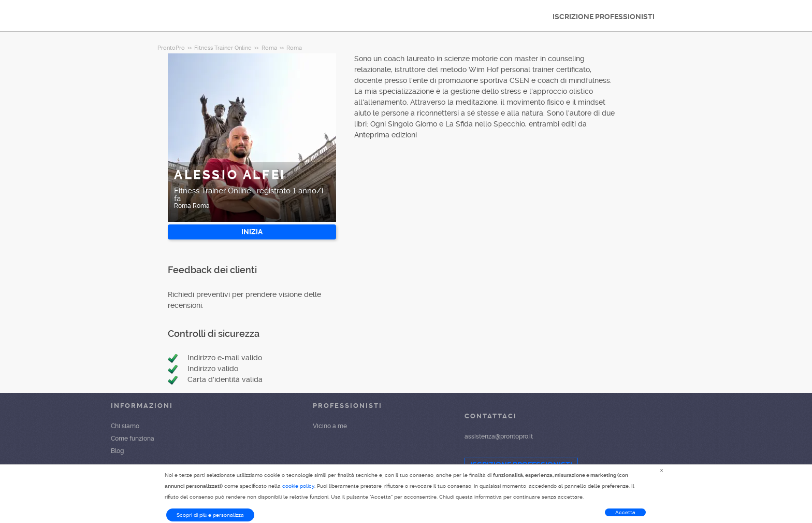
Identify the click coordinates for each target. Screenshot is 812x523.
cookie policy (298, 486)
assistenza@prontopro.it (499, 436)
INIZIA (252, 232)
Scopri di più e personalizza (210, 515)
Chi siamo (125, 426)
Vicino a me (330, 426)
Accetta (625, 512)
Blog (117, 451)
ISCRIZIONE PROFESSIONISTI (604, 17)
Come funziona (133, 439)
